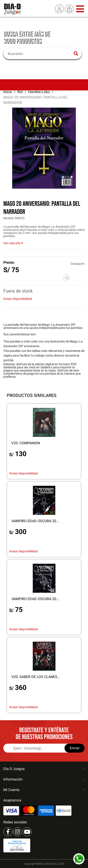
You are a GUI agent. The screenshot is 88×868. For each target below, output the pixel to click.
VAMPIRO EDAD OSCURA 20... (35, 521)
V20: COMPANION (26, 443)
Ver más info (13, 243)
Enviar (75, 748)
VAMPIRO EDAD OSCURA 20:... (36, 599)
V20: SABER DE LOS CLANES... (36, 677)
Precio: (9, 262)
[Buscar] (40, 54)
